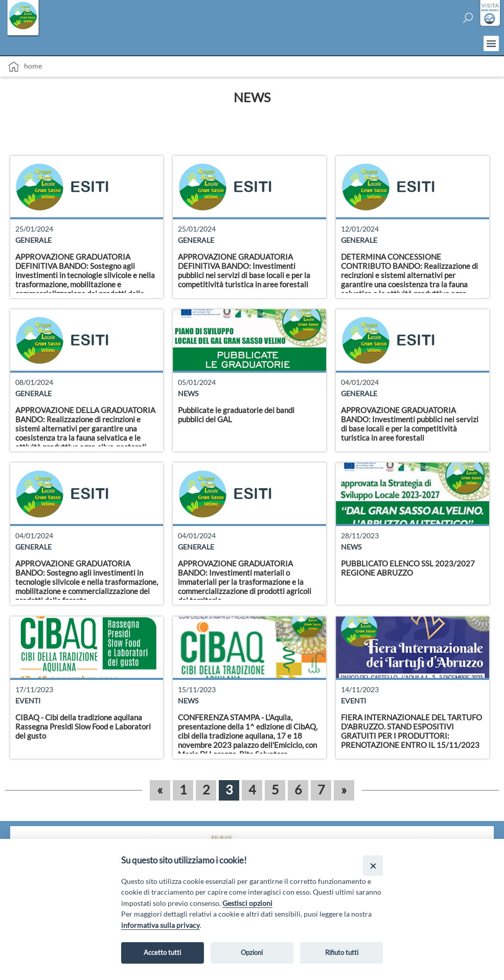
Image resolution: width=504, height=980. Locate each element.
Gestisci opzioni (247, 903)
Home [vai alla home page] (25, 67)
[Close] (373, 865)
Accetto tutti (162, 952)
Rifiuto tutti (342, 952)
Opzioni (252, 952)
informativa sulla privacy (161, 925)
